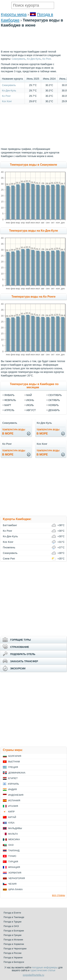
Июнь (30, 400)
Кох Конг (7, 101)
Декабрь (54, 410)
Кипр (11, 812)
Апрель (9, 410)
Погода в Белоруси (14, 962)
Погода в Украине (13, 958)
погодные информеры (45, 967)
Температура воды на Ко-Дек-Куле (33, 231)
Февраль (10, 400)
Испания (14, 800)
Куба (11, 823)
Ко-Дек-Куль (9, 91)
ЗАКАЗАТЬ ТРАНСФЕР (24, 661)
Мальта (13, 834)
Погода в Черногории (15, 949)
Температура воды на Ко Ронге (33, 297)
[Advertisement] (34, 48)
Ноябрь (54, 405)
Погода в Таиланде (14, 917)
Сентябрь (55, 395)
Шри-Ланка (16, 889)
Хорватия (15, 873)
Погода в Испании (13, 940)
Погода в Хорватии (14, 944)
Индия (13, 789)
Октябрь (54, 400)
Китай (12, 817)
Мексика (14, 839)
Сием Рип (9, 559)
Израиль (13, 784)
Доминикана (17, 773)
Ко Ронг (6, 96)
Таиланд (14, 850)
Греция (13, 767)
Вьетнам (14, 762)
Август (31, 410)
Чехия (12, 884)
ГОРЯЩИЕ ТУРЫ (21, 640)
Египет (13, 778)
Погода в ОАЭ (11, 926)
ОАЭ (11, 845)
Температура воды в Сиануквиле (34, 165)
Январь (9, 395)
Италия (13, 806)
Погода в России (13, 953)
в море (14, 432)
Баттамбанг (10, 525)
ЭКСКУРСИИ (18, 668)
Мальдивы (15, 828)
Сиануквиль (9, 85)
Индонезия (16, 795)
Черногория (17, 878)
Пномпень (9, 547)
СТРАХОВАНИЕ (20, 647)
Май (29, 395)
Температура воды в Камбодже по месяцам (34, 386)
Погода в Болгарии (14, 931)
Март (8, 405)
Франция (14, 867)
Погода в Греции (13, 935)
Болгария (15, 756)
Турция (13, 862)
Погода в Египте (12, 913)
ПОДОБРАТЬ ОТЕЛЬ (23, 654)
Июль (30, 405)
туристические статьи (43, 970)
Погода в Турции (13, 922)
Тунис (12, 856)
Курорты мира (14, 14)
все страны (59, 895)
